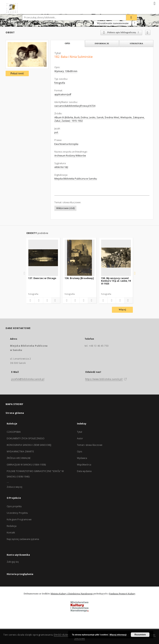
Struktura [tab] (136, 43)
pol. (56, 132)
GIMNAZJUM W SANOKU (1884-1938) (26, 465)
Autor (80, 438)
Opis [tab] (67, 43)
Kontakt (11, 533)
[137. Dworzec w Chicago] (43, 258)
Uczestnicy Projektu (17, 513)
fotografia (60, 83)
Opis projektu (14, 506)
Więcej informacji (118, 635)
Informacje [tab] (102, 43)
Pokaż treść (17, 73)
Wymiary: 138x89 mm (66, 71)
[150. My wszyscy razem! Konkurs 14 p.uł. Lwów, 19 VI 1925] (116, 258)
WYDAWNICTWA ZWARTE (20, 452)
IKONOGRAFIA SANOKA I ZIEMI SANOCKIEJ (29, 445)
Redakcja (12, 526)
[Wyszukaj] (132, 17)
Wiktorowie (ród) (65, 208)
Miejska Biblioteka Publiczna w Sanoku (76, 179)
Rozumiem (140, 635)
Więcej (122, 310)
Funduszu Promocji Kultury (122, 594)
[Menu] (155, 3)
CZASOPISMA (14, 432)
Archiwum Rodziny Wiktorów (70, 156)
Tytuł (80, 432)
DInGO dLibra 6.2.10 (66, 635)
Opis (80, 452)
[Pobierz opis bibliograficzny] (39, 300)
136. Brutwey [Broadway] (79, 278)
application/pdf (63, 94)
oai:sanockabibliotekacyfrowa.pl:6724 (75, 106)
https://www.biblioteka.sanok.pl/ (104, 379)
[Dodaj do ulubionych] (148, 32)
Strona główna (15, 413)
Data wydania (84, 471)
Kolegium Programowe (19, 519)
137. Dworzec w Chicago (42, 278)
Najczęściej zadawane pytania (23, 539)
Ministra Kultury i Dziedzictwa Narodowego (72, 594)
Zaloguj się (13, 562)
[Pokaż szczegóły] (55, 300)
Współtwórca (84, 465)
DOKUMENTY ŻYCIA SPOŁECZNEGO (26, 438)
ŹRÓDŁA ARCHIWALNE (19, 458)
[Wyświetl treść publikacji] (47, 300)
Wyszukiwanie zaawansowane (113, 23)
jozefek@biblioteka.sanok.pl (28, 379)
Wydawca (82, 458)
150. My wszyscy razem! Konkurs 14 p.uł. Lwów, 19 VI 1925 (116, 281)
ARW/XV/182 (61, 167)
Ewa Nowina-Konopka (66, 144)
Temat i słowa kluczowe (90, 445)
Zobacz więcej (14, 487)
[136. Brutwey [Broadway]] (80, 258)
